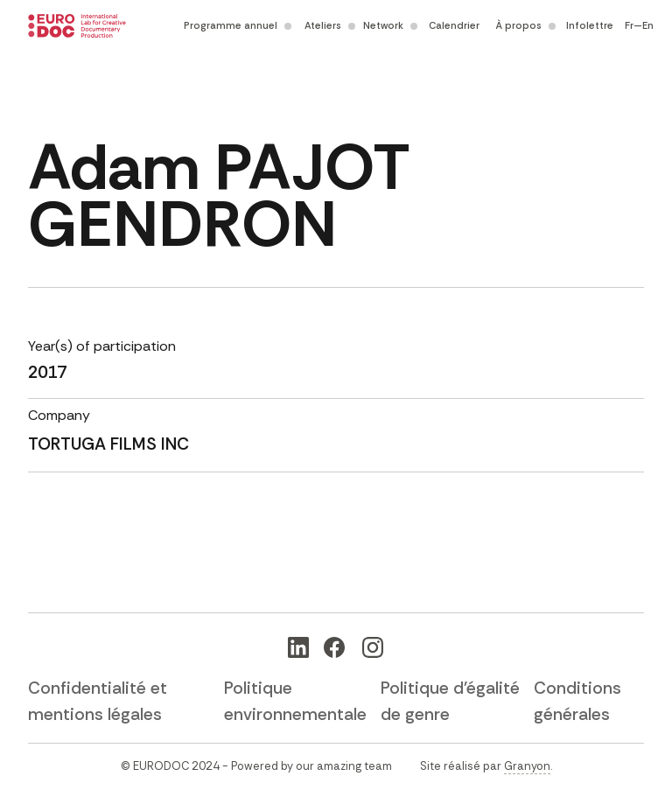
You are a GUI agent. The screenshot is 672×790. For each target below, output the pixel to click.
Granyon (527, 766)
